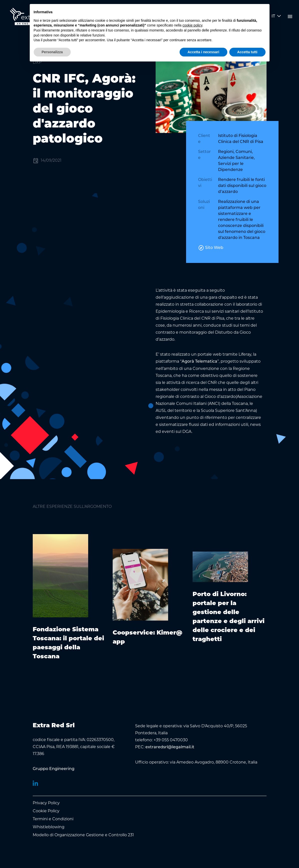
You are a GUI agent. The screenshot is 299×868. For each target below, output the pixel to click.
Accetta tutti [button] (247, 52)
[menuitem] (54, 769)
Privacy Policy (46, 803)
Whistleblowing (49, 827)
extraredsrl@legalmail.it (170, 747)
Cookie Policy (46, 811)
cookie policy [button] (192, 25)
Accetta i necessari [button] (203, 52)
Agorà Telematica (199, 362)
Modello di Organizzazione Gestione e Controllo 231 (83, 835)
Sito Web (211, 248)
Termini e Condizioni (53, 819)
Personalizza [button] (52, 52)
